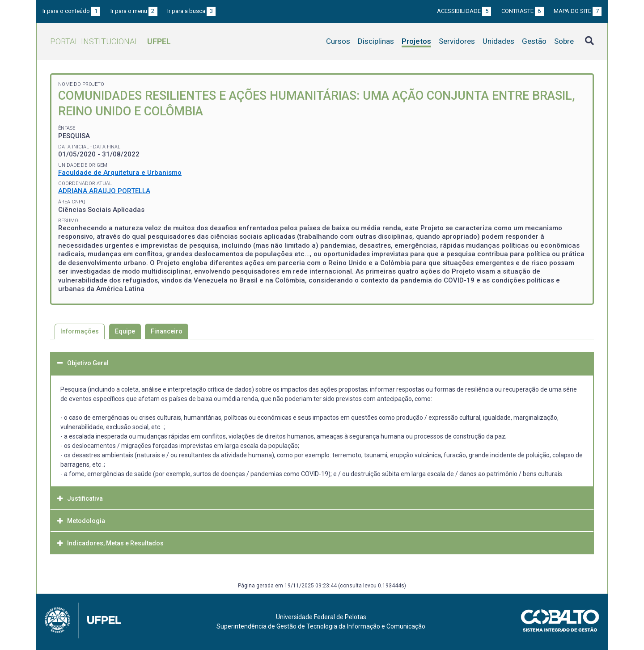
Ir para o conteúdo (71, 11)
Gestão (534, 41)
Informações (80, 331)
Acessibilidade (464, 11)
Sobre (564, 41)
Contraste (523, 11)
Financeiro (167, 331)
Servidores (457, 41)
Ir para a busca (191, 11)
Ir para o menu (134, 11)
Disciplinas (376, 41)
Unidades (498, 41)
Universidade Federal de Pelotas (321, 617)
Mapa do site (578, 11)
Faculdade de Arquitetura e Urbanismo (120, 173)
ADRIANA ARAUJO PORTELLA (104, 191)
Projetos (416, 41)
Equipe (125, 331)
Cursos (338, 41)
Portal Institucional (110, 41)
